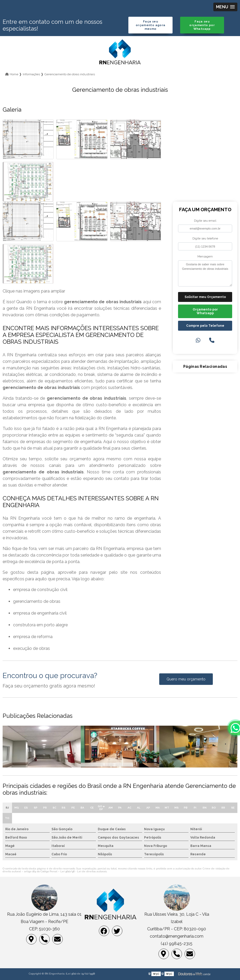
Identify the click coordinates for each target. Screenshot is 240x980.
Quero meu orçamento (186, 679)
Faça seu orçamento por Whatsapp (202, 25)
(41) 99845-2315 (177, 944)
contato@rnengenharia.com (177, 936)
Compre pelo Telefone (205, 326)
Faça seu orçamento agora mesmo (151, 25)
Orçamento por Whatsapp (205, 311)
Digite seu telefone (205, 238)
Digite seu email (205, 221)
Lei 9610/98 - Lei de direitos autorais (84, 871)
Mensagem (205, 256)
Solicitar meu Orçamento (205, 297)
